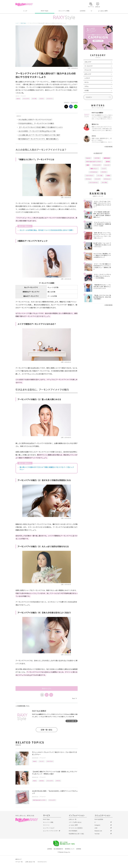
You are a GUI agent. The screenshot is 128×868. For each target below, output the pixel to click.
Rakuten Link (98, 831)
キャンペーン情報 (64, 11)
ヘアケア (87, 78)
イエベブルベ (50, 761)
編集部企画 (107, 158)
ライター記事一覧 (72, 721)
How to (18, 99)
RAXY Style (45, 11)
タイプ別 (34, 99)
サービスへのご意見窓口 (76, 828)
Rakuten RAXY (24, 4)
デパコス (88, 179)
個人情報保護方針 (58, 849)
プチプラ (58, 781)
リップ (104, 168)
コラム (86, 86)
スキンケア (88, 62)
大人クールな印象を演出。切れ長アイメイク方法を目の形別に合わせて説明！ (47, 230)
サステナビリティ (42, 862)
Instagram (97, 825)
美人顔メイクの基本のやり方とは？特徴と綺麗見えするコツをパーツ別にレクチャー (47, 468)
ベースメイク (88, 66)
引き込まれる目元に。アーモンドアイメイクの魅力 (36, 123)
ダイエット (107, 179)
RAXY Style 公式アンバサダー (39, 800)
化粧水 (108, 175)
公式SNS (83, 11)
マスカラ (42, 99)
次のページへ (47, 689)
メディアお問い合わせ (75, 822)
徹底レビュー (94, 168)
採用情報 (79, 849)
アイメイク (23, 96)
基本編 (108, 162)
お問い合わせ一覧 (30, 862)
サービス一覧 (19, 862)
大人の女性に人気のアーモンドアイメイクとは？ (35, 119)
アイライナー (50, 99)
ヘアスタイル (93, 172)
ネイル (86, 82)
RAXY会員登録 (99, 819)
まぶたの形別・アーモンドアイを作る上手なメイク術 (37, 131)
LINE (96, 828)
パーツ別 (100, 175)
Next (74, 698)
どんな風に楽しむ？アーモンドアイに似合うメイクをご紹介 (39, 135)
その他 (86, 90)
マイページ (46, 825)
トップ (25, 11)
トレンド (42, 761)
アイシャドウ (26, 99)
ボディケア (88, 74)
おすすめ (42, 781)
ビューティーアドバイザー (51, 831)
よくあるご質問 (103, 11)
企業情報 (49, 849)
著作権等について (70, 849)
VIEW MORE (108, 147)
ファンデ (97, 179)
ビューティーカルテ (49, 828)
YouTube (97, 834)
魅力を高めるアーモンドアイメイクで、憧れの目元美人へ (38, 139)
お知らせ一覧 (73, 819)
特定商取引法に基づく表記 (76, 834)
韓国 (88, 165)
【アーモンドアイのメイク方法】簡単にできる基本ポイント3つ (41, 127)
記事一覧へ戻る (47, 730)
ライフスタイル (93, 182)
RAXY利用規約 (73, 831)
